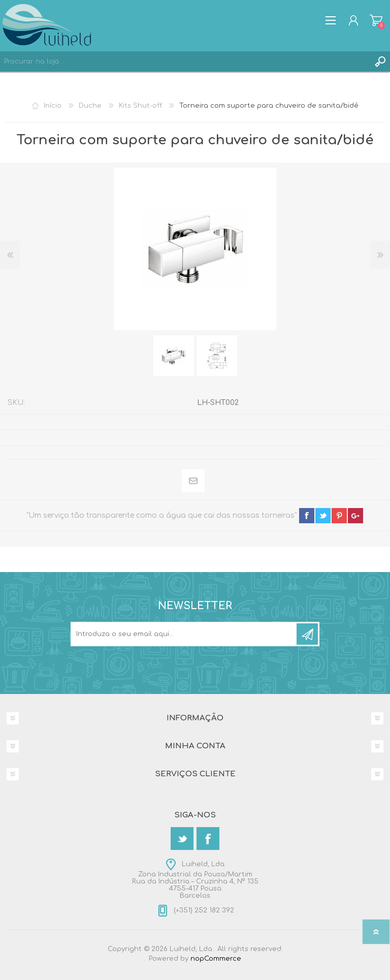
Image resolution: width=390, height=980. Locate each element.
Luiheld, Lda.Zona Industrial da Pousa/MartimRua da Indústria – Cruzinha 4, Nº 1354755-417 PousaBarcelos (195, 880)
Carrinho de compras (376, 20)
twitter (323, 516)
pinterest (339, 516)
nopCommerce (216, 959)
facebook (307, 516)
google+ (355, 516)
